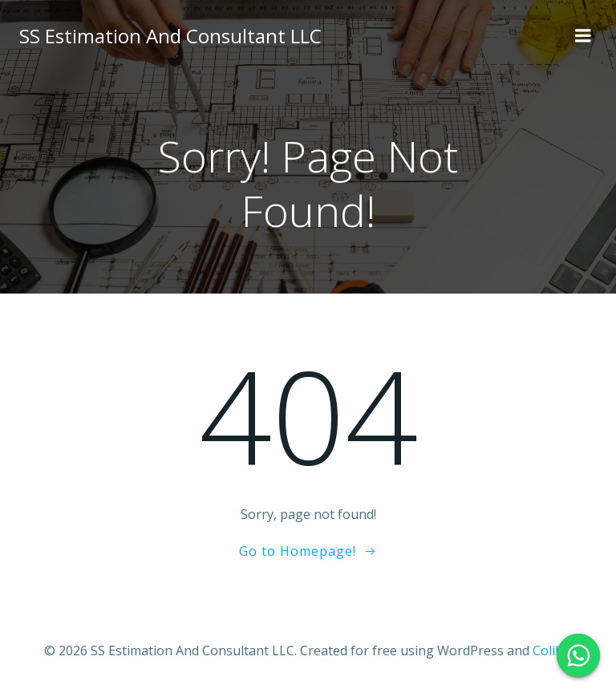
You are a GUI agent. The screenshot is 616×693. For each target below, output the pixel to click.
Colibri (552, 650)
